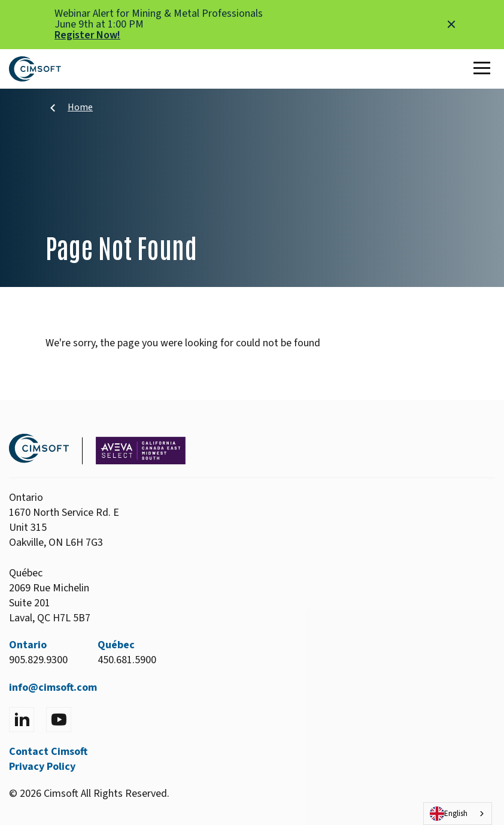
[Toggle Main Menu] (484, 69)
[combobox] (458, 814)
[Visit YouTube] (59, 720)
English (449, 814)
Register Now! (87, 35)
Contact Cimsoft (48, 752)
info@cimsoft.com (53, 688)
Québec (116, 645)
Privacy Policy (42, 767)
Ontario (28, 645)
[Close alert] (451, 25)
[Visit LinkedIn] (22, 720)
